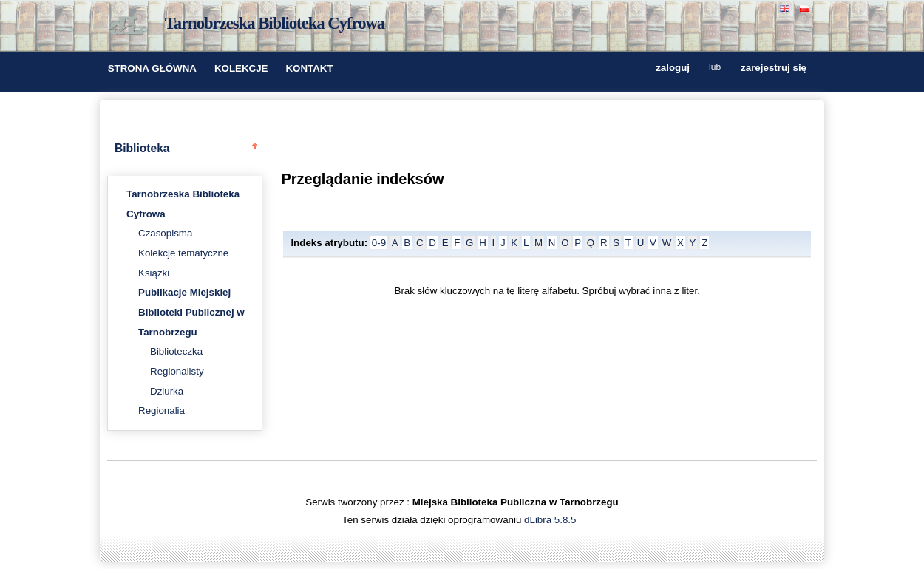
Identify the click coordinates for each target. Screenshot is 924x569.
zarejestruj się (774, 68)
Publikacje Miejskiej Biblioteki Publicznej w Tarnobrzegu (191, 312)
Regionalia (162, 410)
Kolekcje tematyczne (183, 253)
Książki (154, 273)
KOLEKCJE (241, 68)
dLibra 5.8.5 (551, 520)
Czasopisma (165, 233)
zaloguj (673, 68)
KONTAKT (309, 68)
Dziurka (167, 391)
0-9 (379, 243)
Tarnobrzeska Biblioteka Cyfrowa (275, 23)
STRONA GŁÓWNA (152, 68)
